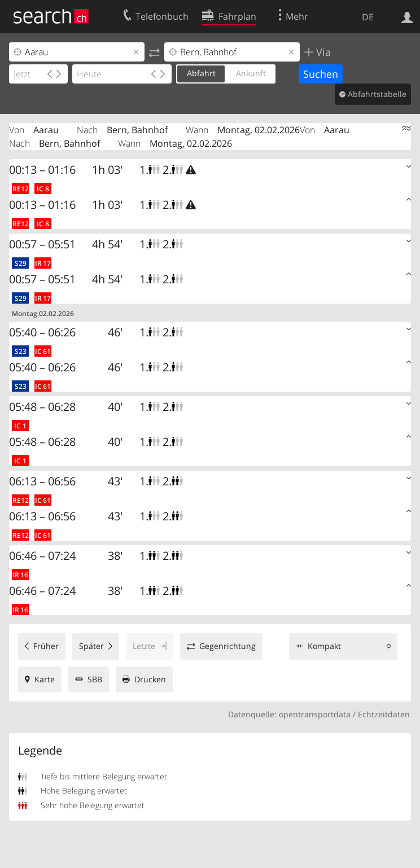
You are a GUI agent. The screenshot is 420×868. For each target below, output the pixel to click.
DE (368, 17)
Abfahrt (201, 73)
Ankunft (251, 73)
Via (322, 52)
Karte (45, 679)
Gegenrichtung (228, 646)
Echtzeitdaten (384, 714)
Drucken (150, 679)
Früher (46, 646)
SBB (95, 679)
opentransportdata (315, 714)
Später (91, 646)
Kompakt (324, 646)
